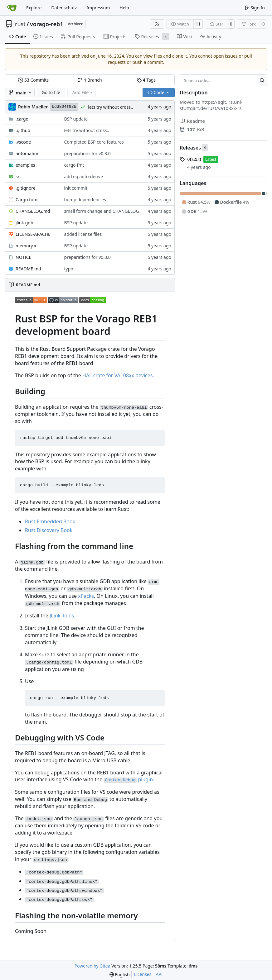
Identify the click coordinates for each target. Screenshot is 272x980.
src (19, 176)
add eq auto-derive (84, 176)
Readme (192, 121)
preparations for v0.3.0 (87, 153)
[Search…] (262, 80)
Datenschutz (64, 8)
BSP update (76, 119)
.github (23, 130)
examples (25, 165)
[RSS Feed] (157, 24)
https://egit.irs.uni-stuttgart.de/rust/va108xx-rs (211, 105)
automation (28, 153)
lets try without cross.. (110, 107)
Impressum (98, 8)
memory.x (26, 246)
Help (124, 8)
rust (20, 24)
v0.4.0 (194, 159)
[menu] (120, 975)
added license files (83, 234)
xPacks (86, 596)
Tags (146, 80)
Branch (90, 80)
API (159, 974)
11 (198, 24)
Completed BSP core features (94, 142)
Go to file (51, 92)
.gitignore (26, 188)
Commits (33, 80)
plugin (128, 779)
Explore (34, 8)
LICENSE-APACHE (33, 234)
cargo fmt (74, 165)
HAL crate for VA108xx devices (117, 375)
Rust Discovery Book (49, 530)
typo (69, 269)
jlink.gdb (24, 223)
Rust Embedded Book (50, 521)
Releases (190, 148)
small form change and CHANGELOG (102, 211)
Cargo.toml (27, 200)
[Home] (12, 8)
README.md (28, 269)
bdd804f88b (64, 107)
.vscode (23, 142)
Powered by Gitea (92, 966)
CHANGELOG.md (33, 211)
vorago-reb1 (47, 24)
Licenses (143, 974)
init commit (76, 188)
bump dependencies (85, 200)
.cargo (22, 119)
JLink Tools (62, 616)
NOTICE (23, 257)
